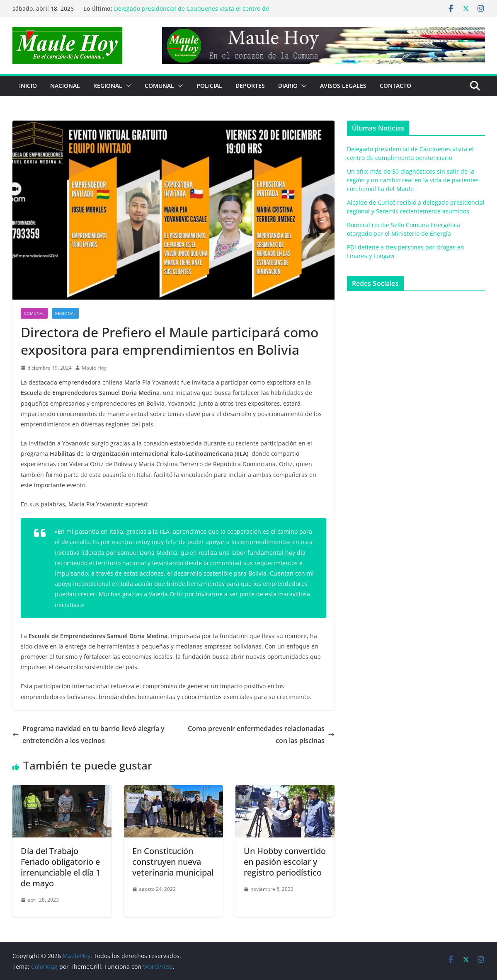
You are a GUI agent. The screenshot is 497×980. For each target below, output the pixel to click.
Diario (288, 86)
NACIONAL (65, 86)
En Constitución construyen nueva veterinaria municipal (173, 862)
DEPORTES (250, 86)
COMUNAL (159, 86)
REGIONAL (108, 86)
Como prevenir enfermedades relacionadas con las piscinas (261, 734)
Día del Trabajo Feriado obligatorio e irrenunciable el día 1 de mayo (61, 867)
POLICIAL (209, 86)
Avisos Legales (343, 86)
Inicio (28, 86)
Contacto (395, 86)
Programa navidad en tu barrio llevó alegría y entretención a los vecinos (88, 734)
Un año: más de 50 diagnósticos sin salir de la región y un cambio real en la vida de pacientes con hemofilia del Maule (413, 180)
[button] (127, 86)
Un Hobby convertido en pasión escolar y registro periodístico (285, 862)
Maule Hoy (94, 368)
